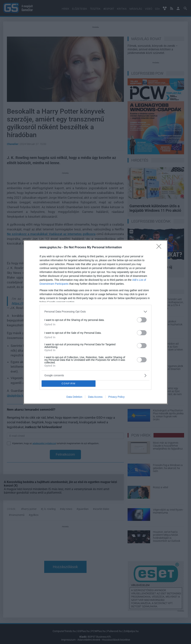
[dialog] (95, 322)
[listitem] (95, 312)
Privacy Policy (116, 397)
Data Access (95, 397)
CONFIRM (69, 383)
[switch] (142, 320)
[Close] (160, 248)
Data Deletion (74, 397)
